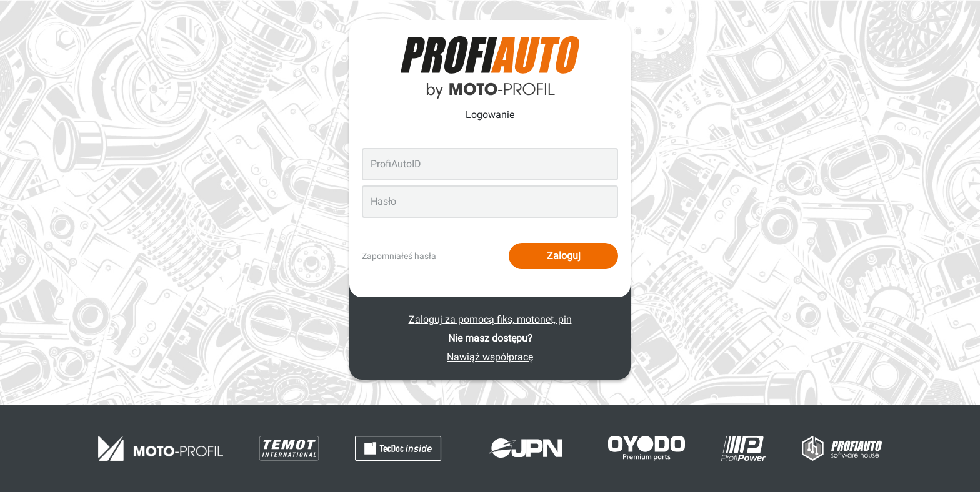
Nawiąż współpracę (490, 357)
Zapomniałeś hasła (399, 256)
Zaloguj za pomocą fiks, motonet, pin (490, 319)
